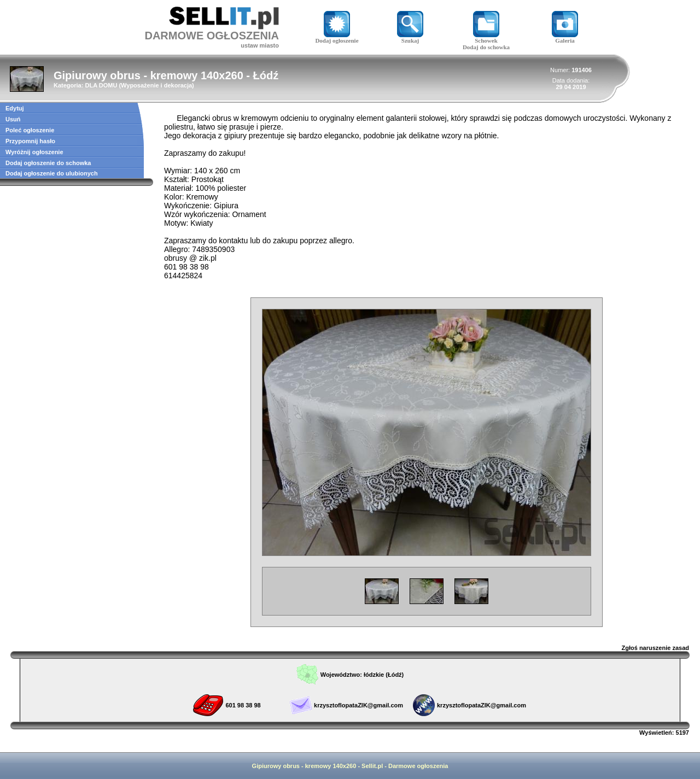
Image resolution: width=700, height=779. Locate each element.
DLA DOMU (101, 85)
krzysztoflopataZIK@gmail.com (358, 705)
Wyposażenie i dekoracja (156, 85)
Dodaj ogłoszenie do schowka (48, 163)
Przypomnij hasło (30, 141)
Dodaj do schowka (486, 47)
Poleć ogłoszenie (30, 130)
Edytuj (15, 108)
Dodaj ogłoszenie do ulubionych (52, 173)
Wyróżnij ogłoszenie (34, 152)
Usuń (13, 119)
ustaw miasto (260, 45)
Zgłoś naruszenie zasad (655, 648)
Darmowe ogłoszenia (418, 766)
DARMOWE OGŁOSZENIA (212, 36)
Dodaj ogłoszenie (337, 38)
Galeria (565, 38)
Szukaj (410, 38)
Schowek (486, 38)
